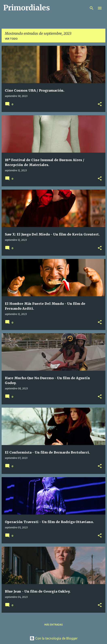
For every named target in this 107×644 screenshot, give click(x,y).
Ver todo (11, 39)
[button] (100, 104)
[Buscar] (92, 8)
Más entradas (54, 625)
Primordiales (27, 8)
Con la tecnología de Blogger (54, 638)
